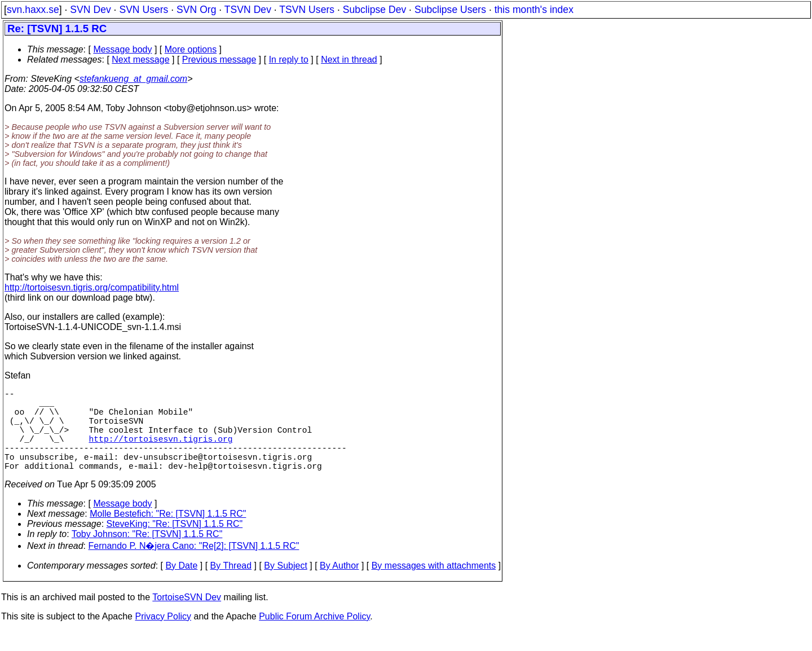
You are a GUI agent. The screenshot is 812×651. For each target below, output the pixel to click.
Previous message (219, 60)
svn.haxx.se (33, 10)
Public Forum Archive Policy (314, 637)
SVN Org (196, 10)
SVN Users (144, 10)
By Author (339, 586)
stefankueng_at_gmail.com (133, 79)
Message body (122, 49)
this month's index (534, 10)
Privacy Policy (163, 637)
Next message (140, 60)
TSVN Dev (248, 10)
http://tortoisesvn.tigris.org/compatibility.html (92, 287)
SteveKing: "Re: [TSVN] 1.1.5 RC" (175, 544)
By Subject (285, 586)
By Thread (231, 586)
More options (191, 49)
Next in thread (349, 60)
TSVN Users (307, 10)
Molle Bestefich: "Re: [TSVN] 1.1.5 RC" (168, 534)
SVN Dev (90, 10)
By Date (181, 586)
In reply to (289, 60)
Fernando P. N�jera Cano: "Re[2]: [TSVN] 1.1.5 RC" (194, 566)
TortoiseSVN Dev (187, 617)
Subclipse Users (450, 10)
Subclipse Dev (374, 10)
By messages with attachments (434, 586)
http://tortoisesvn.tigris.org (161, 452)
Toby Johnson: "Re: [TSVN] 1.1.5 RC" (147, 554)
